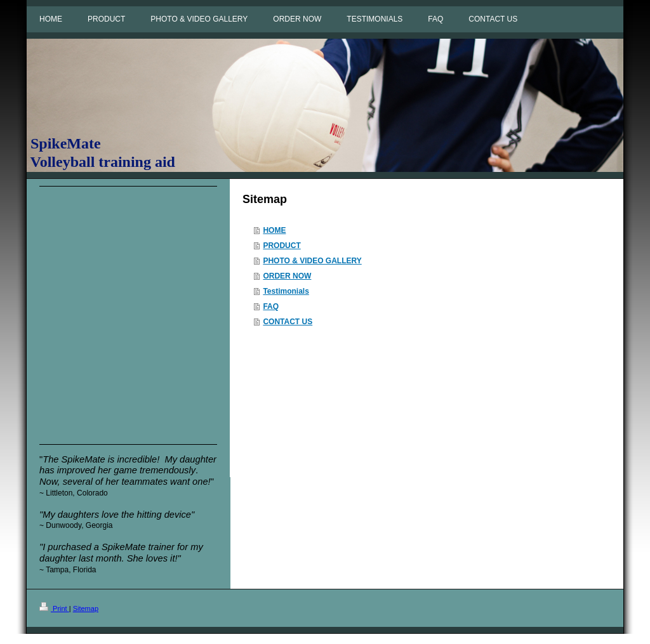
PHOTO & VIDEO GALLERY (312, 261)
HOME (274, 230)
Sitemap (86, 608)
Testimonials (286, 291)
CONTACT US (288, 322)
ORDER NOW (287, 276)
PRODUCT (282, 246)
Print (54, 608)
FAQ (271, 306)
